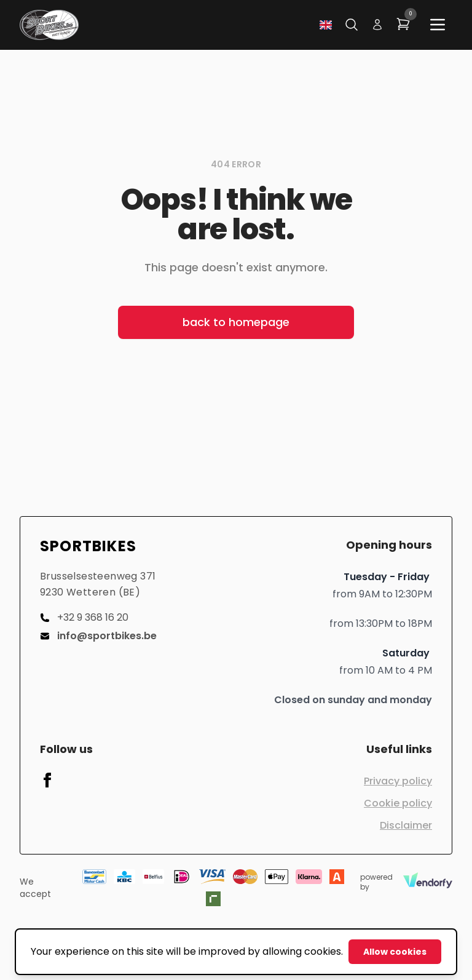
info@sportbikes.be (98, 636)
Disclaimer (406, 825)
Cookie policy (398, 803)
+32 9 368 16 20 (84, 617)
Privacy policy (398, 781)
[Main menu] (438, 25)
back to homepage (236, 322)
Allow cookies (395, 952)
